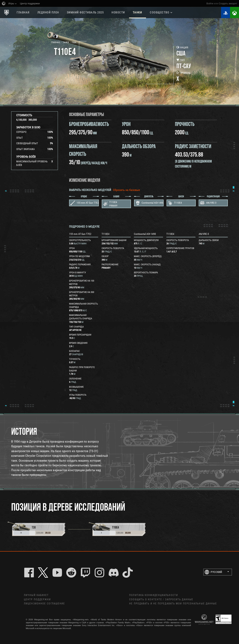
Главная (23, 13)
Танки (137, 13)
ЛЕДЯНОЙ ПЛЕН (48, 13)
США (74, 42)
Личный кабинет (36, 595)
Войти (210, 3)
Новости (118, 13)
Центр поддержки (37, 600)
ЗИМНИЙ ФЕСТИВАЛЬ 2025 (85, 13)
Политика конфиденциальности (154, 595)
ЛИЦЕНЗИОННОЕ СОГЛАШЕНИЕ (44, 604)
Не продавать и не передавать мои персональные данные (173, 604)
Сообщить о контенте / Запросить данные (161, 600)
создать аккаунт (228, 3)
